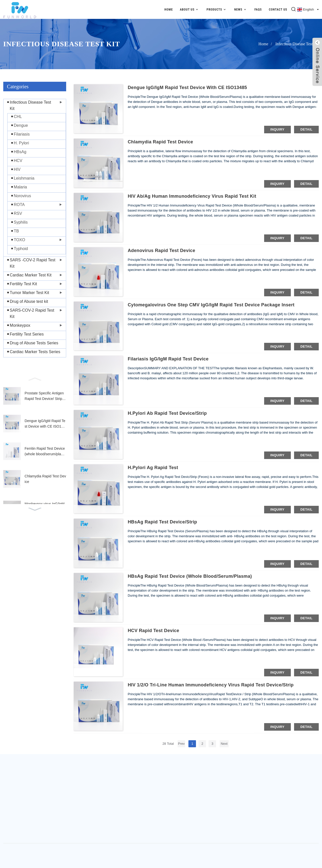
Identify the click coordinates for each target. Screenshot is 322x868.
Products (217, 9)
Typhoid (21, 249)
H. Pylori (21, 143)
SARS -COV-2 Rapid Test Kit (33, 263)
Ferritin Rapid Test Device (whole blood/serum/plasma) (45, 452)
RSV (18, 213)
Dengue (21, 125)
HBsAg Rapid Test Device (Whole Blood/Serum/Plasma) (190, 576)
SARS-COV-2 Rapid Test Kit (32, 313)
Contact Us (278, 10)
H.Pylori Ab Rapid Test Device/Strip (167, 413)
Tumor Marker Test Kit (29, 293)
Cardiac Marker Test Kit (31, 275)
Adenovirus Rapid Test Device (162, 251)
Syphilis (21, 222)
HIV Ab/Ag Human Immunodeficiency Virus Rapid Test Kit (192, 196)
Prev (182, 744)
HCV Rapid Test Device (154, 631)
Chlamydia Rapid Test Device (45, 479)
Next (224, 744)
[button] (35, 379)
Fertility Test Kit (23, 284)
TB (16, 231)
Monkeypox (20, 325)
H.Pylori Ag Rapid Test (153, 468)
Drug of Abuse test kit (29, 301)
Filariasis (22, 134)
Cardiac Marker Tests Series (35, 352)
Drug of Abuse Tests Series (34, 343)
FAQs (258, 10)
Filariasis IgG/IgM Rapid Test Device (168, 359)
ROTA (19, 205)
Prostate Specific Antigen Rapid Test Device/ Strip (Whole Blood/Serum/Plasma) (45, 396)
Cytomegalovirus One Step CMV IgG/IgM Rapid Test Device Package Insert (211, 305)
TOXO (19, 240)
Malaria (20, 187)
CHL (18, 117)
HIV (17, 169)
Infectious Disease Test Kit (297, 44)
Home (169, 10)
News (241, 9)
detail (306, 129)
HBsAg (20, 152)
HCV (18, 161)
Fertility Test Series (27, 334)
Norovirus (22, 196)
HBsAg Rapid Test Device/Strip (163, 522)
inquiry (277, 129)
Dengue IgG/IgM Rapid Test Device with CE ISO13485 (45, 424)
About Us (190, 9)
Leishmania (24, 178)
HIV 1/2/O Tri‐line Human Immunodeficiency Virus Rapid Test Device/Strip (211, 685)
